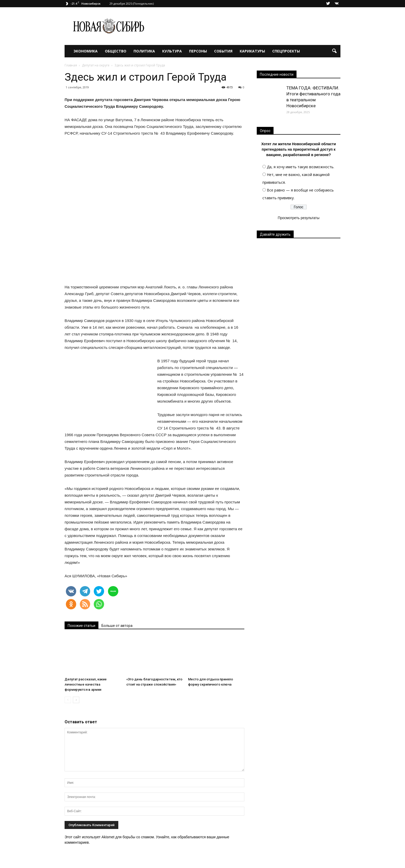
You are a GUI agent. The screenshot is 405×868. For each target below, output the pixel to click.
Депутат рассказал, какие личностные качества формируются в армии (86, 684)
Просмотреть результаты (299, 218)
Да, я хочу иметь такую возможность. (301, 167)
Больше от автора (117, 626)
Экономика (86, 51)
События (223, 51)
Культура (172, 51)
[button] (334, 51)
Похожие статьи (81, 626)
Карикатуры (252, 51)
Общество (116, 51)
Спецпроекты (286, 51)
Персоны (198, 51)
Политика (144, 51)
